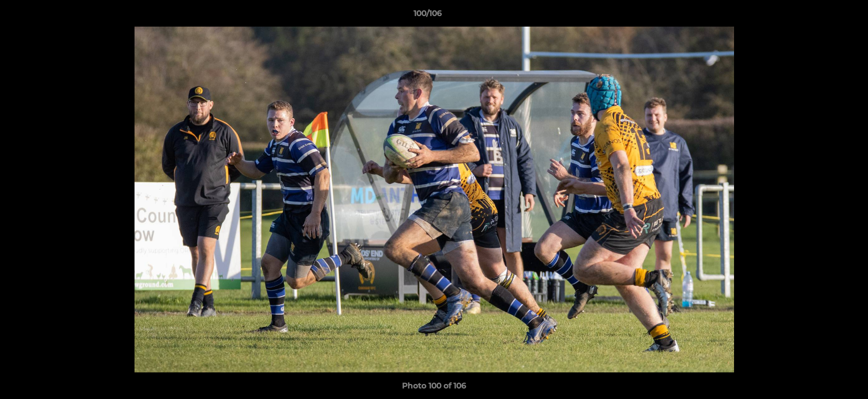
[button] (821, 16)
